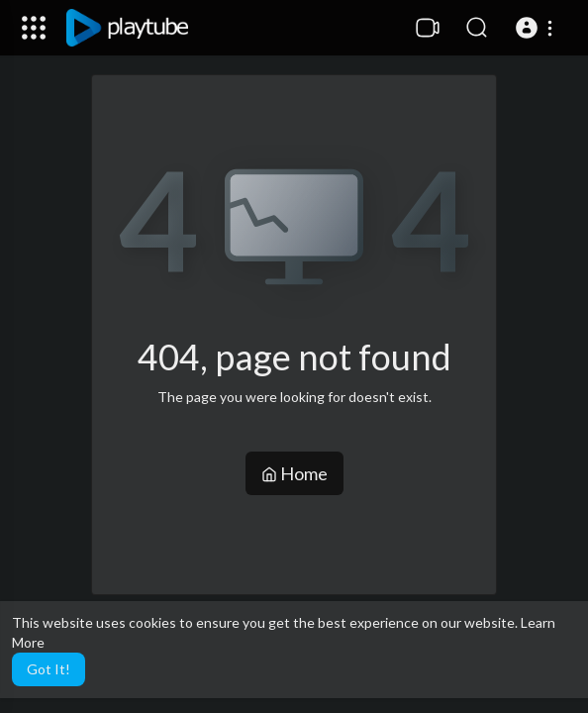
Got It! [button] (49, 669)
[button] (537, 28)
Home (294, 473)
